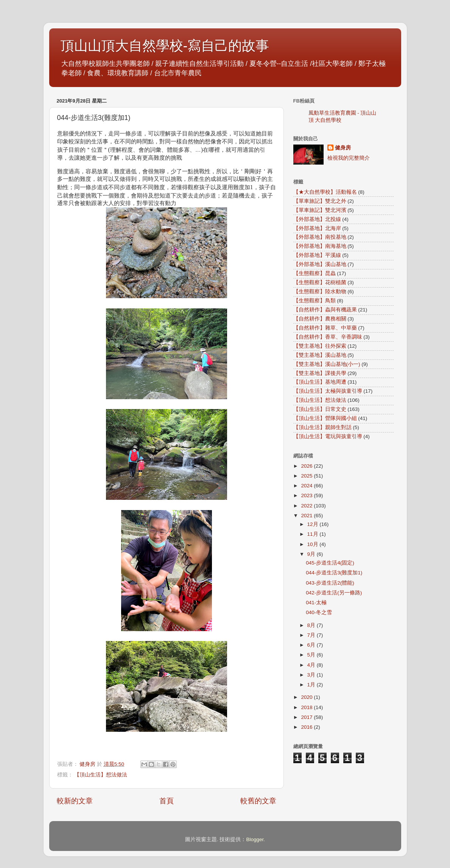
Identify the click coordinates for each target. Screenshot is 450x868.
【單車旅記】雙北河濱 (320, 210)
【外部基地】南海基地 (320, 246)
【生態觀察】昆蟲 (315, 273)
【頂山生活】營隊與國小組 (325, 418)
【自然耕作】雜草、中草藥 (325, 328)
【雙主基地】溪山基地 (320, 355)
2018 (307, 707)
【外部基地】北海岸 (317, 228)
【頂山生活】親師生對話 (322, 427)
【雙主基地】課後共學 (320, 373)
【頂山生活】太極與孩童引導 (328, 391)
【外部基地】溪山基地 (320, 264)
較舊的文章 (258, 801)
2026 (307, 466)
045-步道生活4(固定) (330, 563)
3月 (312, 675)
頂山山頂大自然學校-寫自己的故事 (165, 46)
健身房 (343, 148)
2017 (307, 717)
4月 (312, 665)
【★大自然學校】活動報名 (325, 192)
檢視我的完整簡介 (349, 158)
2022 (307, 506)
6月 (312, 645)
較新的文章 (75, 801)
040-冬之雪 (319, 612)
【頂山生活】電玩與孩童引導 (328, 436)
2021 (307, 516)
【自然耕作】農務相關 (320, 319)
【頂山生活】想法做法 (101, 775)
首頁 (167, 801)
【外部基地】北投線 (317, 219)
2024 (307, 486)
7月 (312, 635)
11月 (314, 534)
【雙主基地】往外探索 (320, 346)
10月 (314, 544)
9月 (312, 554)
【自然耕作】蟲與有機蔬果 (325, 310)
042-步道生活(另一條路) (334, 593)
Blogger (255, 839)
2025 (307, 476)
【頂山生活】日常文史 (320, 409)
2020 (307, 697)
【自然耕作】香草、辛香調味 (328, 337)
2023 (307, 495)
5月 (312, 655)
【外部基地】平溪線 (317, 255)
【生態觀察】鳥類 (315, 301)
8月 (312, 625)
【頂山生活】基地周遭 (320, 382)
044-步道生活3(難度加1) (334, 573)
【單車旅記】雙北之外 (320, 201)
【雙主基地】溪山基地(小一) (327, 364)
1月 (312, 685)
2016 (307, 727)
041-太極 (316, 603)
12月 (314, 524)
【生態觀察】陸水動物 (320, 292)
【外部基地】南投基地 (320, 237)
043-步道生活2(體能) (330, 583)
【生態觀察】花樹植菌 (320, 282)
